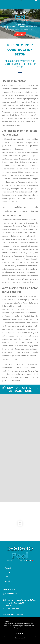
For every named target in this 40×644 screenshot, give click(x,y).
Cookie (7, 577)
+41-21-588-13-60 (12, 608)
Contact (20, 34)
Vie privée (8, 581)
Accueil (7, 568)
